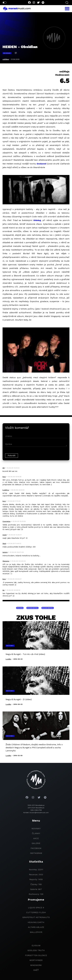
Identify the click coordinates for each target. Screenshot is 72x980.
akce (36, 838)
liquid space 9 (36, 908)
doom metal (32, 608)
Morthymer (36, 960)
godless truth (36, 950)
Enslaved (42, 164)
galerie (36, 843)
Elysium (36, 945)
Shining (37, 220)
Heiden (20, 608)
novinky (36, 829)
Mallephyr (36, 932)
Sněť (36, 970)
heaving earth (36, 922)
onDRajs (6, 59)
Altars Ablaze (36, 927)
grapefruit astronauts (36, 917)
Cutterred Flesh (36, 912)
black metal (48, 608)
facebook (36, 848)
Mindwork (36, 965)
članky (36, 833)
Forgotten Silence (36, 955)
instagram (36, 853)
